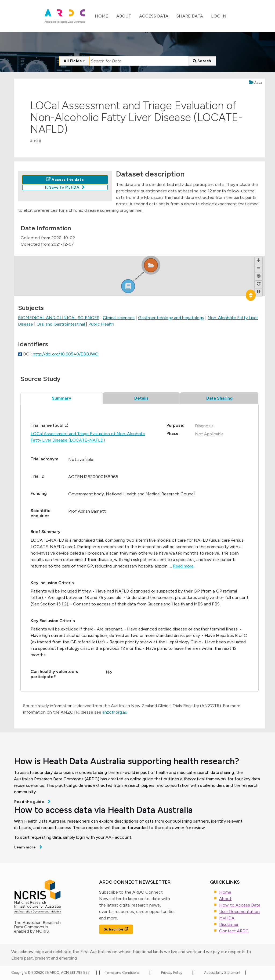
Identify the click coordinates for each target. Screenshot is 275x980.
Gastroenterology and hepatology (171, 318)
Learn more (26, 847)
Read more (183, 566)
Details (141, 398)
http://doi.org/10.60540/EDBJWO (66, 354)
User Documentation (239, 912)
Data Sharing (219, 398)
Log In (219, 16)
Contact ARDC (234, 931)
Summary (61, 398)
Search (202, 61)
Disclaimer (229, 924)
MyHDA (227, 918)
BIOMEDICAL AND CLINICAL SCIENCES (59, 318)
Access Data (154, 16)
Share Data (190, 16)
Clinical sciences (119, 318)
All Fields (74, 61)
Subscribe (116, 929)
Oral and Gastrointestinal (61, 324)
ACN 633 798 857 (76, 973)
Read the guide (30, 802)
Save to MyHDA (62, 187)
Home (102, 16)
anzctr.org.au (115, 712)
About (124, 16)
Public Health (101, 324)
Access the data (65, 179)
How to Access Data (240, 905)
